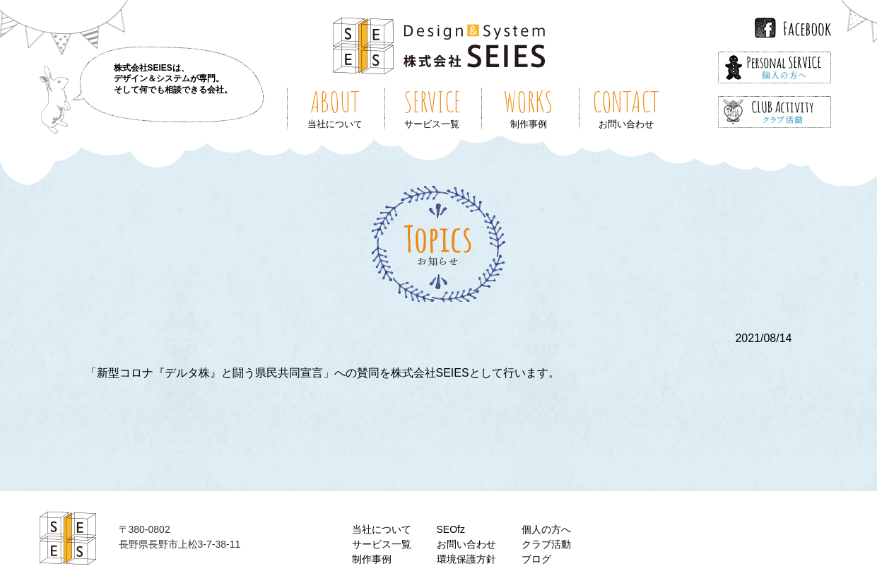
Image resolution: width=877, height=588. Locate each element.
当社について (382, 529)
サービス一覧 (382, 544)
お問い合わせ (466, 544)
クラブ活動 (546, 544)
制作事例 (372, 559)
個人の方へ (546, 529)
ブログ (536, 559)
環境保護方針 (466, 559)
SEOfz (451, 529)
